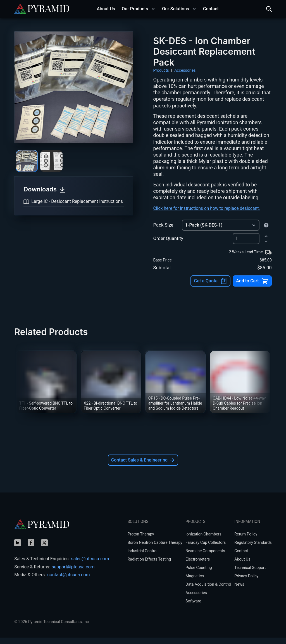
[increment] (266, 242)
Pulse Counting (199, 574)
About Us (242, 566)
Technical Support (250, 574)
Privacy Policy (246, 582)
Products (161, 70)
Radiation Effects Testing (149, 566)
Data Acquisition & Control (208, 591)
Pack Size (163, 232)
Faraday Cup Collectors (206, 549)
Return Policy (246, 540)
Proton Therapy (141, 540)
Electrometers (198, 566)
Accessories (185, 70)
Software (193, 607)
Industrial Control (143, 557)
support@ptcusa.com (73, 573)
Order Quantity (168, 245)
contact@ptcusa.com (68, 581)
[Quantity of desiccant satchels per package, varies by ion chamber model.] (266, 232)
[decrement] (266, 248)
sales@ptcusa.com (90, 565)
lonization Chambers (203, 540)
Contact (241, 557)
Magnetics (195, 582)
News (239, 591)
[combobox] (221, 232)
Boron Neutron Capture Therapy (155, 549)
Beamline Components (205, 557)
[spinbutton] (246, 245)
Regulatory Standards (253, 549)
